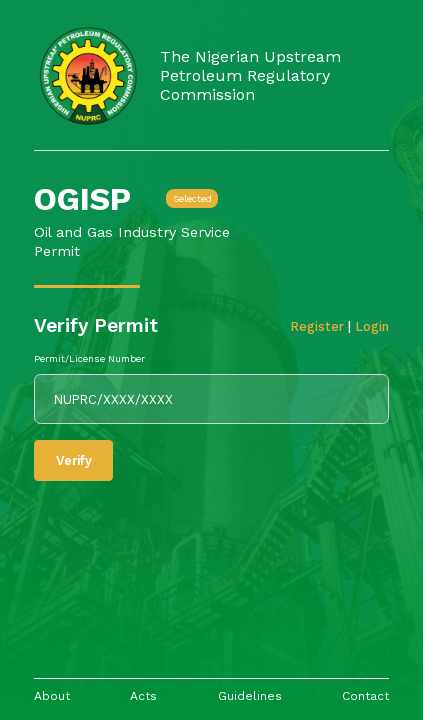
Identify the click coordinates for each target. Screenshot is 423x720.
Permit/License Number (89, 358)
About (52, 696)
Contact (365, 696)
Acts (143, 696)
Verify (74, 460)
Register (319, 326)
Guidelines (250, 696)
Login (372, 326)
